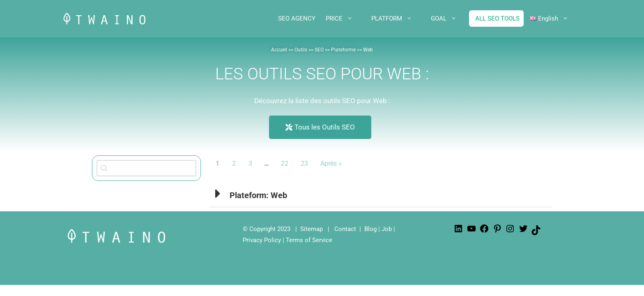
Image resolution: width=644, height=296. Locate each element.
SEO (319, 50)
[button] (381, 194)
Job (387, 229)
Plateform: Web (258, 195)
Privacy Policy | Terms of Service (287, 240)
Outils (301, 50)
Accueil (279, 50)
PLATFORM (398, 18)
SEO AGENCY (297, 18)
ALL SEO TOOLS (497, 18)
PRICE (345, 18)
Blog (370, 229)
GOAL (450, 18)
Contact (345, 229)
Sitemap (312, 229)
